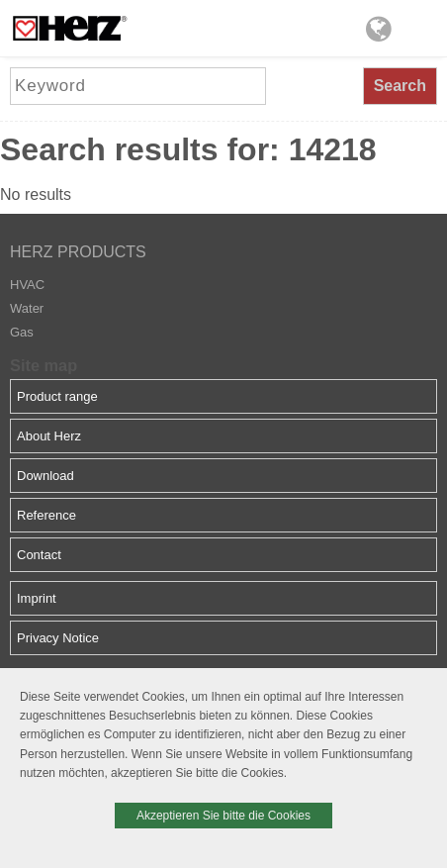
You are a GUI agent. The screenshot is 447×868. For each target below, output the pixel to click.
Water (27, 308)
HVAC (27, 285)
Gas (22, 332)
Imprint (37, 598)
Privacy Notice (58, 638)
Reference (46, 515)
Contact (39, 555)
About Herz (49, 436)
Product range (57, 396)
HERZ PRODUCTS (78, 252)
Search (400, 86)
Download (45, 476)
